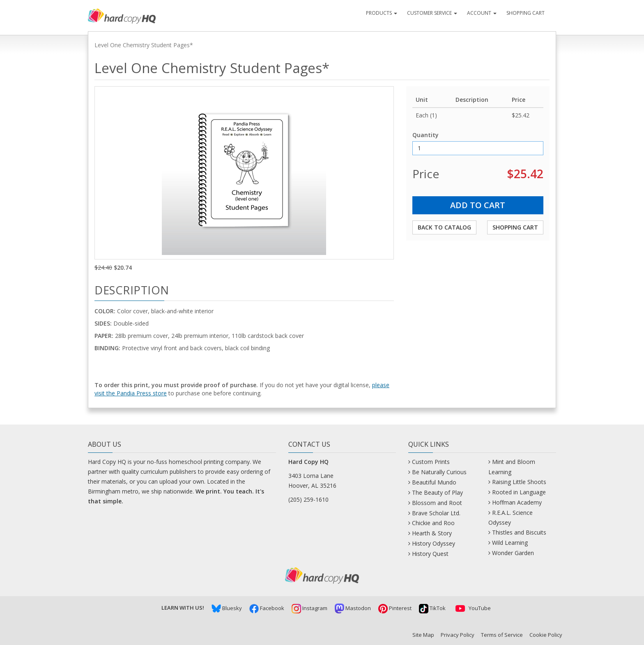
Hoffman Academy (517, 502)
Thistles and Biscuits (519, 532)
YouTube (472, 608)
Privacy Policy (458, 635)
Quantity (425, 135)
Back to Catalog (444, 227)
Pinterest (395, 608)
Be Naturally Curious (439, 472)
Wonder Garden (513, 553)
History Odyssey (434, 543)
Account (482, 13)
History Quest (430, 554)
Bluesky (227, 608)
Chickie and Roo (433, 523)
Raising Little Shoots (519, 482)
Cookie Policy (546, 635)
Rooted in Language (519, 492)
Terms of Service (502, 635)
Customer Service (432, 13)
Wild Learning (510, 543)
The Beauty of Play (437, 492)
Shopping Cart (526, 13)
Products (382, 13)
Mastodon (353, 608)
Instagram (309, 608)
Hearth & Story (432, 533)
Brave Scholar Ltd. (436, 513)
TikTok (432, 608)
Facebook (267, 608)
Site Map (423, 635)
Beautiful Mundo (434, 482)
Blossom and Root (437, 503)
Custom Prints (431, 462)
